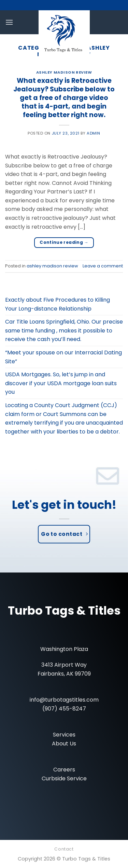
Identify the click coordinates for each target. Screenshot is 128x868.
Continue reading (64, 242)
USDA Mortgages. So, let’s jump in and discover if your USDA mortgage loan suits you (61, 383)
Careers (64, 770)
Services (64, 735)
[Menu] (9, 22)
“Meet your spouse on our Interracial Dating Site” (63, 357)
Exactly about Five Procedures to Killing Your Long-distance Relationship (58, 304)
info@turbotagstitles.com (64, 700)
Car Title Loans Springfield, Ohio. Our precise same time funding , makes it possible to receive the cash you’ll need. (64, 330)
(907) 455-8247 (64, 709)
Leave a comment (103, 266)
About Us (64, 744)
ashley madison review (64, 72)
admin (94, 133)
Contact (64, 849)
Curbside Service (64, 778)
